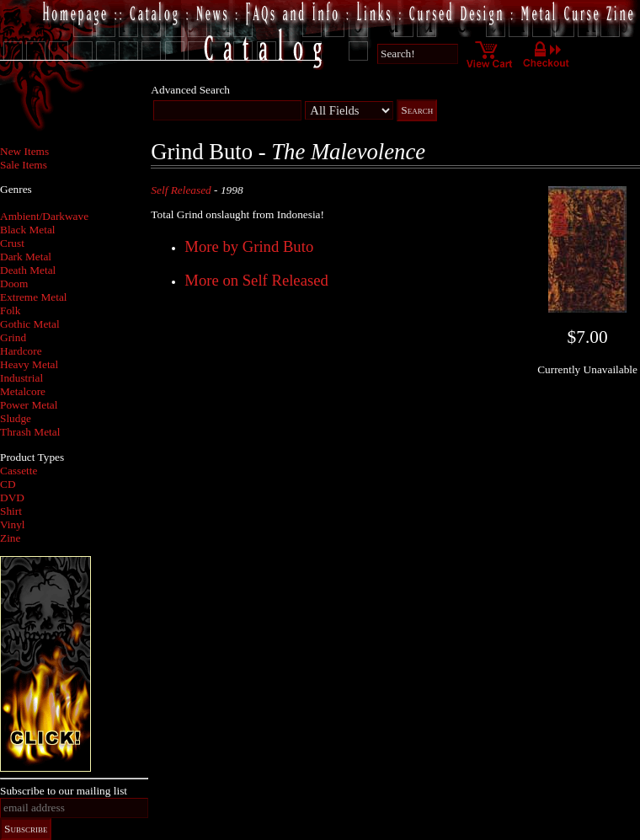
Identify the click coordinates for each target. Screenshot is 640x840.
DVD (12, 498)
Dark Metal (26, 257)
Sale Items (24, 165)
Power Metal (29, 405)
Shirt (11, 511)
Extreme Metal (34, 297)
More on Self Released (256, 280)
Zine (10, 538)
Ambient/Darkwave (44, 216)
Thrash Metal (30, 432)
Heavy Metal (29, 364)
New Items (24, 151)
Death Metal (28, 270)
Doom (14, 284)
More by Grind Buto (249, 246)
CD (8, 484)
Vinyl (13, 524)
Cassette (19, 471)
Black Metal (28, 230)
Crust (12, 243)
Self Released (181, 190)
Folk (10, 310)
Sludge (16, 418)
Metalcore (23, 391)
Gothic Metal (30, 324)
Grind (13, 337)
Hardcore (21, 351)
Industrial (21, 378)
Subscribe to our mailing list (64, 791)
